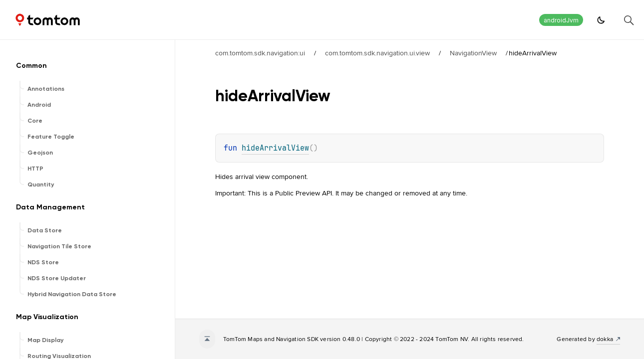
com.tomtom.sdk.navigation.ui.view (377, 53)
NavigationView (473, 53)
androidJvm (561, 20)
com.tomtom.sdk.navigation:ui (260, 53)
